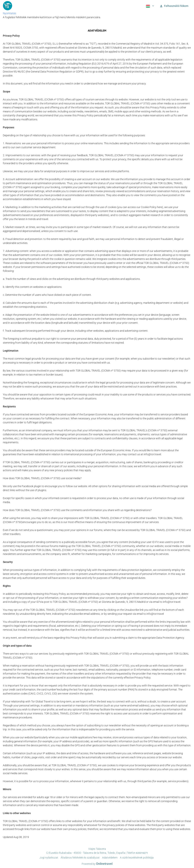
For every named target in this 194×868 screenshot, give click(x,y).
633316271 (142, 853)
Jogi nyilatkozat (49, 858)
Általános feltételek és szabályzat (80, 858)
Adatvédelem (110, 858)
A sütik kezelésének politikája (137, 858)
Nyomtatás (9, 13)
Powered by (97, 864)
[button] (150, 6)
